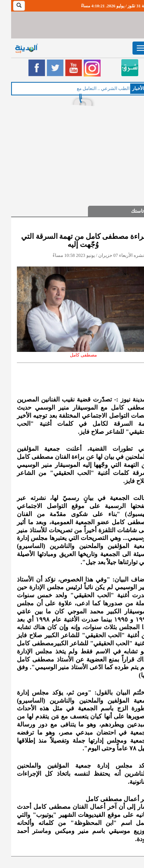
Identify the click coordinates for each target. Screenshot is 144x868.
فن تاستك (130, 211)
